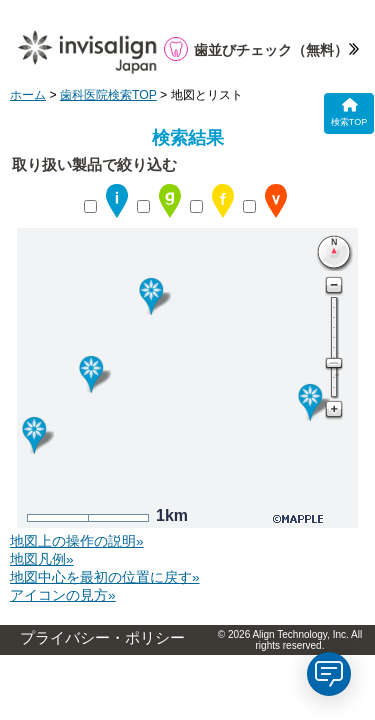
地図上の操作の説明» (77, 541)
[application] (329, 674)
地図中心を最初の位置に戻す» (105, 577)
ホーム (28, 95)
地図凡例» (42, 559)
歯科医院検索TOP (108, 95)
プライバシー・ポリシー (102, 638)
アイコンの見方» (63, 595)
